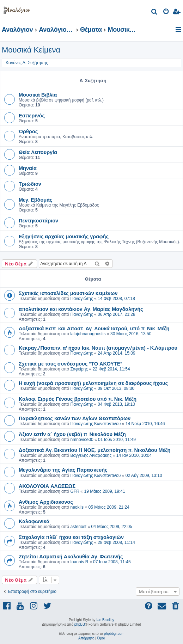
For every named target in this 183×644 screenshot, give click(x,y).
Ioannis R (79, 562)
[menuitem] (155, 13)
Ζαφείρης (79, 369)
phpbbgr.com (114, 634)
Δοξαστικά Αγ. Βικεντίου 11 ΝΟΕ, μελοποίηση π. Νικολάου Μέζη (94, 450)
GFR (75, 491)
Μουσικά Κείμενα (31, 50)
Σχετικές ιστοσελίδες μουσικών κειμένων (68, 293)
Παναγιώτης (81, 299)
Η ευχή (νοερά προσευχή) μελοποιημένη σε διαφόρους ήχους (93, 383)
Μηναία (28, 168)
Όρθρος (28, 131)
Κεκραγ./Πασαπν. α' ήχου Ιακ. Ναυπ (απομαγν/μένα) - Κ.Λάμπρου (98, 348)
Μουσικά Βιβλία (38, 94)
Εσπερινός (32, 115)
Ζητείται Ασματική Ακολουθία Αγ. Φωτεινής (71, 556)
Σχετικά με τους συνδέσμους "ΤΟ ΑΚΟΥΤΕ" (71, 363)
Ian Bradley (105, 620)
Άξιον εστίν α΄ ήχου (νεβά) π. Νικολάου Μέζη (72, 434)
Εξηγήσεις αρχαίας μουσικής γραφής (64, 236)
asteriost (78, 527)
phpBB (80, 624)
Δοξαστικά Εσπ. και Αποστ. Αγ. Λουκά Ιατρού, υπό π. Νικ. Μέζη (94, 328)
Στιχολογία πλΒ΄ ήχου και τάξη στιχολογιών (71, 537)
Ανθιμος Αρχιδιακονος (46, 502)
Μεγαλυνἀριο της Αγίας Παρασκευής (63, 470)
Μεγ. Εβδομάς (36, 200)
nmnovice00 (82, 440)
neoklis (77, 507)
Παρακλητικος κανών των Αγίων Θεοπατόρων (75, 418)
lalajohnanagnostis (88, 334)
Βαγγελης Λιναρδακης (91, 455)
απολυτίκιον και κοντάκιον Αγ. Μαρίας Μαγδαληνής (81, 309)
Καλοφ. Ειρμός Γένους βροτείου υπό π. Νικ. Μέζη (78, 399)
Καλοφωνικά (34, 521)
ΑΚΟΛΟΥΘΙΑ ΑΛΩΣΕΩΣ (47, 486)
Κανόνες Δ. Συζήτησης (27, 63)
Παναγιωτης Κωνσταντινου (95, 424)
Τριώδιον (30, 184)
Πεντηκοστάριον (38, 220)
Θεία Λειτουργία (38, 152)
